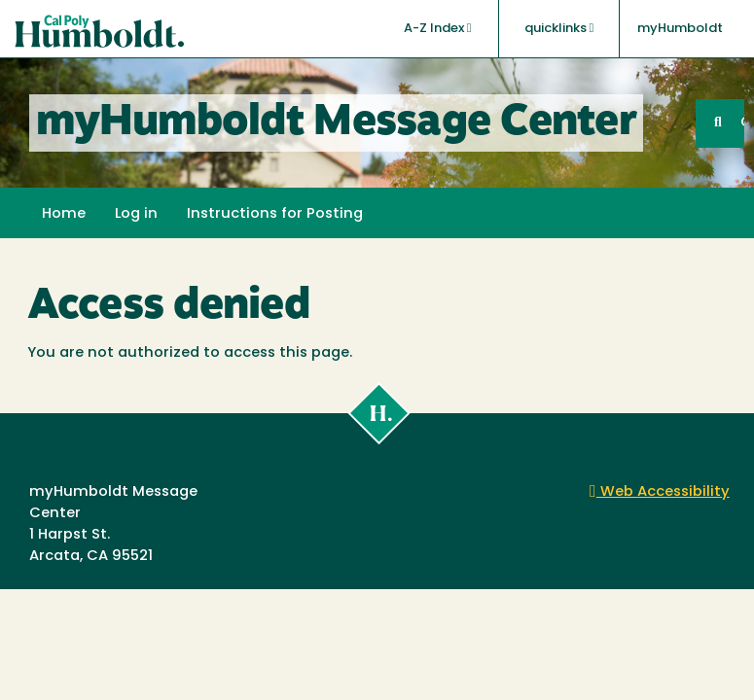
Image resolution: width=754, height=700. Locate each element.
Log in (136, 214)
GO (742, 123)
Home (64, 214)
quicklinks (559, 28)
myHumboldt (680, 29)
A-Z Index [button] (438, 28)
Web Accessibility (660, 492)
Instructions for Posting (275, 214)
